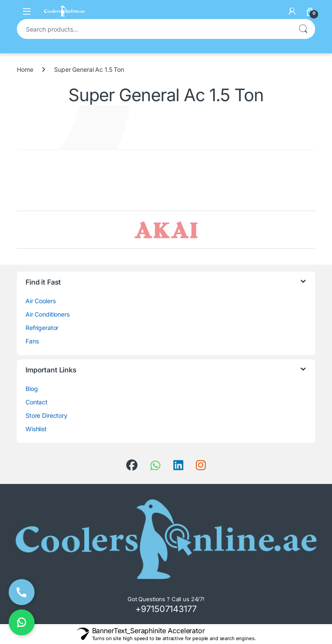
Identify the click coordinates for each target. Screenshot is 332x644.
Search (303, 29)
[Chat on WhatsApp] (22, 622)
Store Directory (46, 415)
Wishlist (36, 429)
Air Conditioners (48, 314)
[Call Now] (22, 592)
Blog (32, 389)
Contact (37, 402)
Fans (32, 341)
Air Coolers (40, 301)
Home (25, 69)
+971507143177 (166, 609)
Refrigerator (42, 328)
